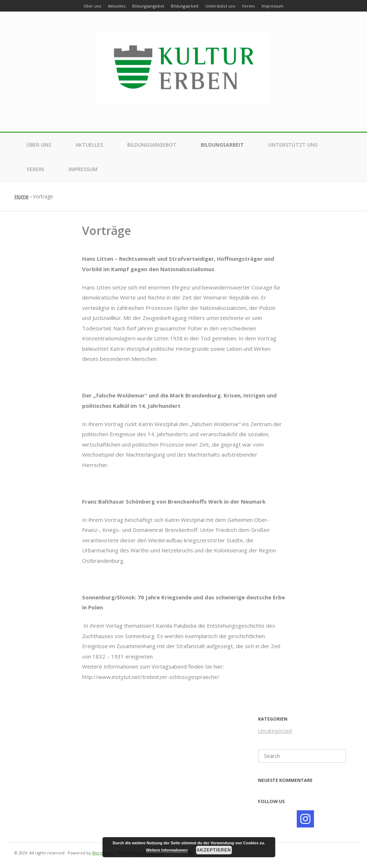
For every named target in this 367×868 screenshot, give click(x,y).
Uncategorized (275, 731)
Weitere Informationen (167, 850)
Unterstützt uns (293, 145)
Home (22, 196)
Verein (35, 169)
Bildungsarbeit (222, 145)
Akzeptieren (214, 850)
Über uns (39, 145)
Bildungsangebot (152, 145)
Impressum (83, 169)
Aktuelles (89, 145)
